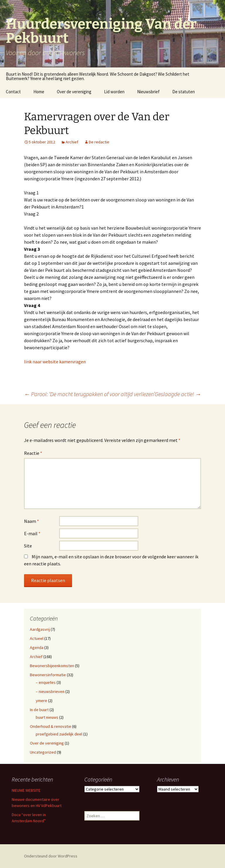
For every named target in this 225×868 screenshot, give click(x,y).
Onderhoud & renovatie (51, 726)
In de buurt (39, 710)
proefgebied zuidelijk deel (59, 734)
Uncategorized (43, 752)
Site (28, 546)
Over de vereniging (74, 92)
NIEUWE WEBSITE (26, 790)
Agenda (37, 647)
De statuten (184, 92)
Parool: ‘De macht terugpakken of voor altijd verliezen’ (89, 394)
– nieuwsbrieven (50, 691)
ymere (41, 701)
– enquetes (46, 682)
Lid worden (114, 92)
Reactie (33, 453)
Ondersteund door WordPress (51, 856)
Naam (31, 521)
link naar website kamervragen (55, 362)
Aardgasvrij (40, 629)
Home (39, 92)
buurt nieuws (47, 717)
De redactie (99, 142)
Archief (72, 142)
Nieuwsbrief (148, 92)
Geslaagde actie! (178, 394)
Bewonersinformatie (48, 675)
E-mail (32, 533)
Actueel (37, 638)
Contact (13, 92)
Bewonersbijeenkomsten (52, 666)
